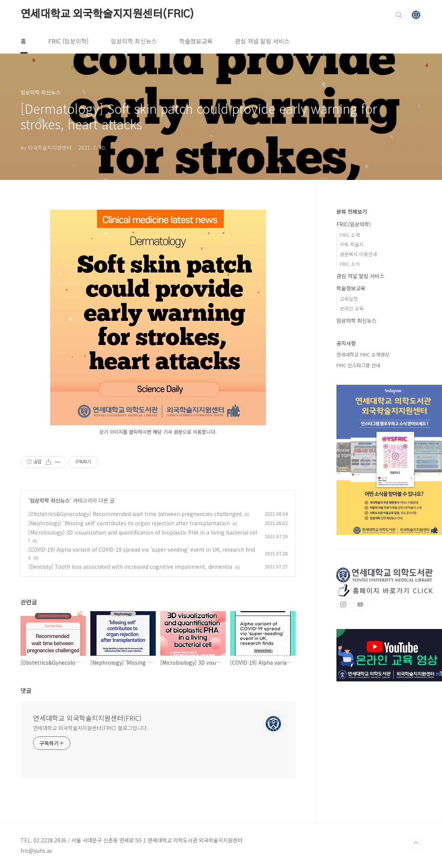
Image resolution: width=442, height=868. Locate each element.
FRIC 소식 (350, 264)
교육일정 (349, 299)
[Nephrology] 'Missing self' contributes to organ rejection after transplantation (129, 523)
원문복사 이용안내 (358, 254)
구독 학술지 (352, 244)
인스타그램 (343, 604)
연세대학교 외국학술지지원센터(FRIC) (108, 14)
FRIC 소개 (350, 235)
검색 (399, 15)
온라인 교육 (352, 308)
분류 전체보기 (352, 212)
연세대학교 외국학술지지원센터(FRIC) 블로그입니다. (91, 728)
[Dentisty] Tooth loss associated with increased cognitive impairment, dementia (130, 567)
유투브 (360, 604)
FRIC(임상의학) (354, 224)
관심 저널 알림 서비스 (262, 41)
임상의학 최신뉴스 (134, 41)
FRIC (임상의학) (68, 41)
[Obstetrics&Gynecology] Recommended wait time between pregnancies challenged (135, 514)
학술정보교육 (196, 41)
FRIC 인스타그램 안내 (358, 365)
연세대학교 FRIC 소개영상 (363, 354)
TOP (416, 843)
